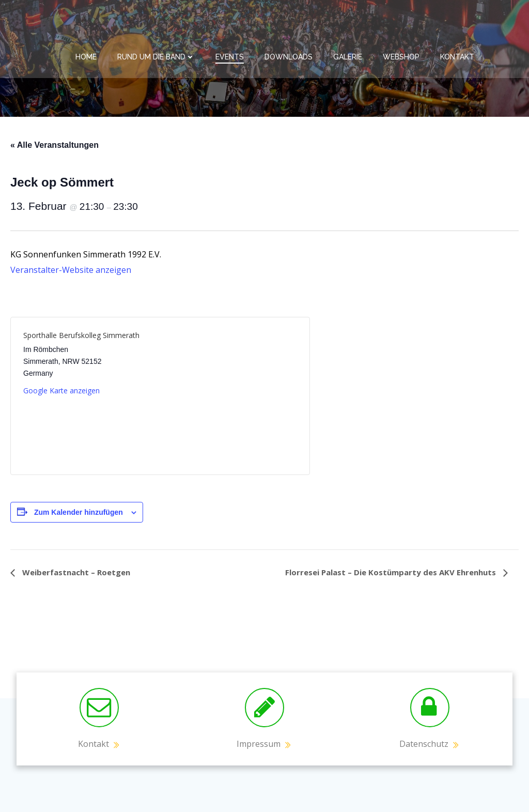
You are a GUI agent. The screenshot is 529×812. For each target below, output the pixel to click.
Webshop (401, 57)
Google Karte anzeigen (61, 390)
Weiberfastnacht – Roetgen (75, 572)
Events (230, 57)
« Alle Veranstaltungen (55, 145)
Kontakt (457, 57)
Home (86, 57)
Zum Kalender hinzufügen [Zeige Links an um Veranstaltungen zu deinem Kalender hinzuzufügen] (79, 512)
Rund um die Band (156, 57)
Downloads (289, 57)
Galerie (348, 57)
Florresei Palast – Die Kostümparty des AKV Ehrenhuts (392, 572)
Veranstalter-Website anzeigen (71, 270)
